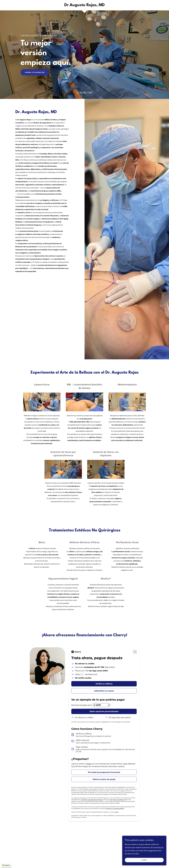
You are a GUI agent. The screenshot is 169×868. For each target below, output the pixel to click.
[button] (35, 753)
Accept (144, 860)
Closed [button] (31, 752)
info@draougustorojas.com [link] (34, 739)
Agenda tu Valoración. (35, 72)
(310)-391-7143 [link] (85, 93)
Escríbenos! (33, 763)
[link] (84, 6)
